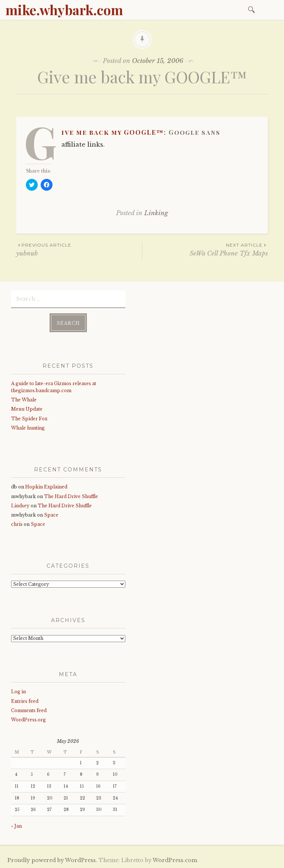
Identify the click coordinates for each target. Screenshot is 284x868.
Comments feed (29, 710)
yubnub (79, 249)
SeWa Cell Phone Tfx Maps (205, 249)
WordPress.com (175, 860)
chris (17, 524)
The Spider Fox (29, 419)
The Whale (24, 400)
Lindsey (20, 506)
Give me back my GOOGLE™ (113, 132)
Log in (18, 692)
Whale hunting (28, 428)
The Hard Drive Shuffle (71, 496)
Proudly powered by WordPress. (52, 860)
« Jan (16, 826)
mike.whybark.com (64, 10)
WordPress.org (28, 720)
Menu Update (27, 409)
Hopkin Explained (46, 487)
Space (51, 515)
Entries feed (25, 701)
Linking (156, 213)
